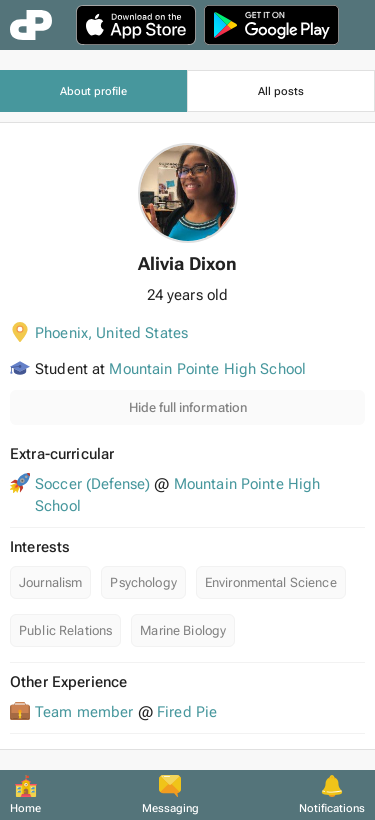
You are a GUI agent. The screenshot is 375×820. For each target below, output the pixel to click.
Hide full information (188, 407)
